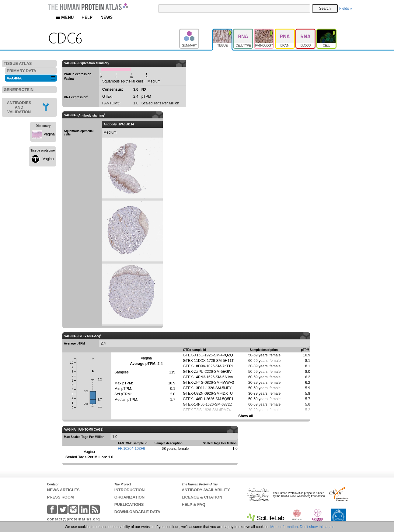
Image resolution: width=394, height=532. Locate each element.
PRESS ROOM (61, 497)
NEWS (107, 17)
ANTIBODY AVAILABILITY (206, 490)
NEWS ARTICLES (63, 490)
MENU (65, 17)
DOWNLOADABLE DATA (137, 512)
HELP (87, 17)
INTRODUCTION (130, 490)
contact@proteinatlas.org (74, 519)
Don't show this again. (317, 527)
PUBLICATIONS (129, 504)
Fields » (346, 9)
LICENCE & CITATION (202, 497)
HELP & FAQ (194, 504)
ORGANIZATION (129, 497)
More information (284, 527)
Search (325, 9)
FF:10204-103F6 (131, 449)
